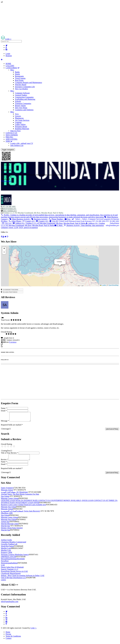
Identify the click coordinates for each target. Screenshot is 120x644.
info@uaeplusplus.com (10, 604)
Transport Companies (23, 103)
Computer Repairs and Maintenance (29, 82)
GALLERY (10, 66)
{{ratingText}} (7, 452)
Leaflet (103, 285)
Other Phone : (16, 221)
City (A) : (7, 223)
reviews (13, 342)
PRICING (9, 137)
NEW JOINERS (12, 135)
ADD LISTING (12, 139)
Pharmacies (19, 118)
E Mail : (59, 225)
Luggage (18, 122)
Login (8, 54)
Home (8, 635)
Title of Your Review (10, 455)
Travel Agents (20, 78)
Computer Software (22, 93)
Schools (18, 101)
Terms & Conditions (13, 639)
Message (5, 423)
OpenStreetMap (113, 285)
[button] (64, 261)
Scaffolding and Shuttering (25, 99)
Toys (17, 114)
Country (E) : (29, 221)
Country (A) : (43, 221)
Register (9, 56)
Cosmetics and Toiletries (24, 110)
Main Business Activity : (20, 219)
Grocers (18, 116)
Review (5, 462)
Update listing (9, 344)
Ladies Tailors (20, 124)
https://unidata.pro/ (10, 211)
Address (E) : (49, 223)
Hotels (17, 74)
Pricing (8, 637)
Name (4, 408)
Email (4, 411)
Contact (9, 641)
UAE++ (33, 631)
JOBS (9, 141)
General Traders (21, 95)
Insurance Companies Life (25, 87)
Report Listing (8, 346)
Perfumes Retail (21, 127)
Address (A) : (53, 224)
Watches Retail (21, 85)
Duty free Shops (21, 108)
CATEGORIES (13, 68)
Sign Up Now (15, 131)
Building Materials (22, 129)
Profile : (59, 216)
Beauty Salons (20, 106)
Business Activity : (40, 219)
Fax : (68, 219)
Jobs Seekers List (17, 145)
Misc (12, 70)
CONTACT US (11, 133)
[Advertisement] (60, 19)
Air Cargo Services (22, 120)
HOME (8, 64)
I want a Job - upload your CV (22, 143)
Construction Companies (24, 97)
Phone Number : (57, 219)
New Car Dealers (21, 89)
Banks (17, 72)
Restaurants (19, 76)
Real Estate (19, 80)
